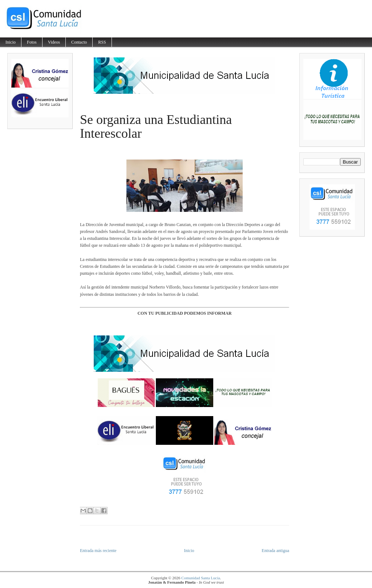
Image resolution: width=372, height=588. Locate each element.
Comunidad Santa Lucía (201, 578)
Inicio (11, 42)
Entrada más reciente (98, 551)
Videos (54, 42)
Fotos (32, 42)
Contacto (79, 42)
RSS (102, 42)
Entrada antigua (275, 551)
